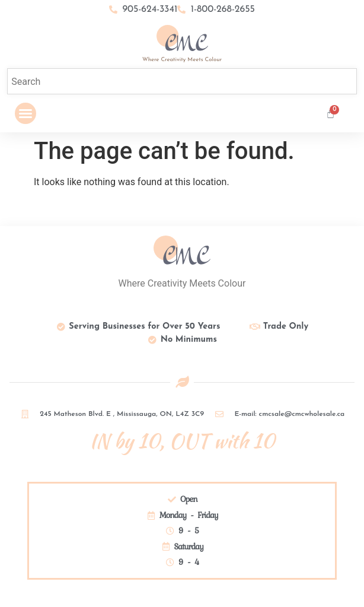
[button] (25, 113)
